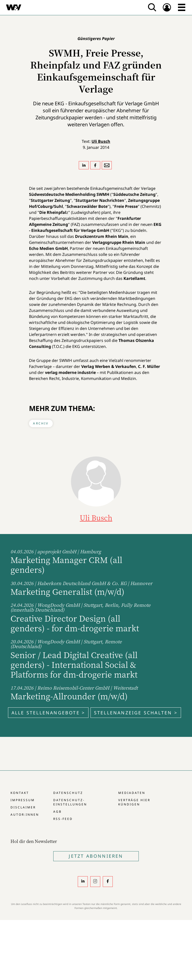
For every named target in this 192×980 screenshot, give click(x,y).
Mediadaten (132, 793)
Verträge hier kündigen (134, 802)
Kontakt (20, 793)
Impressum (23, 800)
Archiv (41, 423)
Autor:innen (25, 815)
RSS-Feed (63, 819)
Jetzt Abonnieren (96, 856)
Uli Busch (101, 141)
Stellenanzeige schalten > (136, 713)
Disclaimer (23, 807)
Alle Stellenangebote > (48, 713)
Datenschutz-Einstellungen (70, 802)
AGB (57, 812)
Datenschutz (68, 793)
